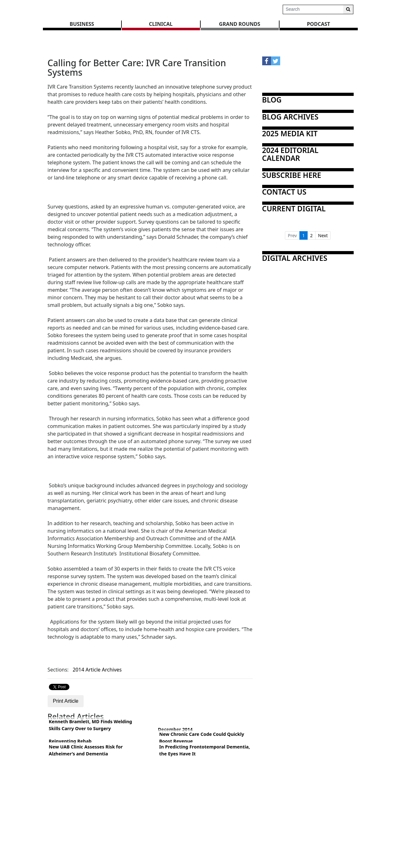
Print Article (66, 701)
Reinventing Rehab (70, 741)
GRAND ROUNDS (240, 24)
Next (323, 235)
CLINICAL (161, 24)
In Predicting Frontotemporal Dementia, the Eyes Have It (205, 750)
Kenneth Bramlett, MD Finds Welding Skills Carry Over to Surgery (91, 725)
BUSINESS (82, 24)
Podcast (319, 24)
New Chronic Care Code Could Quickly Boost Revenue (202, 738)
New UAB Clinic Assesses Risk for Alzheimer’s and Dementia (86, 750)
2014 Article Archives (97, 670)
